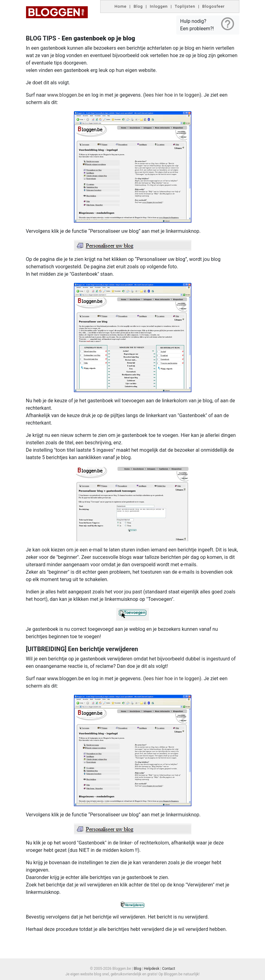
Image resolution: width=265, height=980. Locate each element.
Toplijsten (185, 6)
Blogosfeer (214, 6)
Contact (169, 969)
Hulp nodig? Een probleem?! (208, 24)
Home (120, 6)
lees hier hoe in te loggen (172, 95)
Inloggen (159, 6)
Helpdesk (152, 969)
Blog (138, 6)
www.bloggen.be (66, 95)
